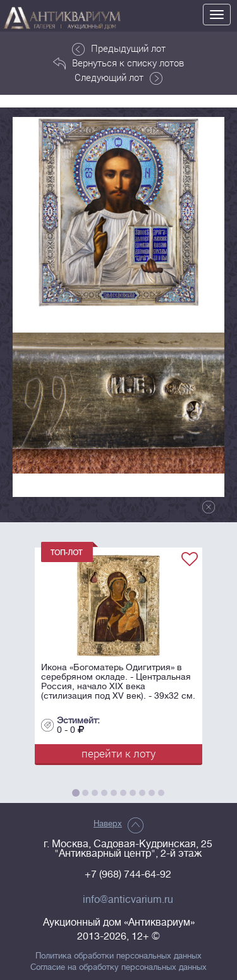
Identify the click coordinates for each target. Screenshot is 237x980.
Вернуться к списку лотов (118, 63)
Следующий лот (118, 78)
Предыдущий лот (119, 49)
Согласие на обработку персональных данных (118, 967)
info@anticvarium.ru (128, 900)
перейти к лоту (118, 753)
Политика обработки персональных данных (118, 956)
